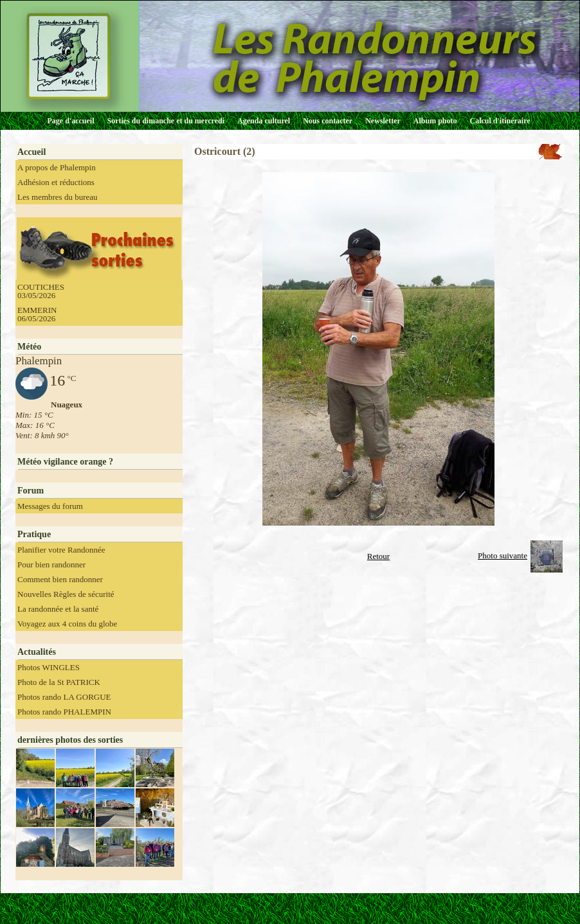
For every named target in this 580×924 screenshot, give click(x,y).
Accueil (32, 152)
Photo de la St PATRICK (59, 682)
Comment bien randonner (60, 579)
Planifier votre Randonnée (61, 550)
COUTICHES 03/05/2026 (41, 291)
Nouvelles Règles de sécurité (66, 594)
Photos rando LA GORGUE (64, 697)
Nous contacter (328, 121)
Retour (378, 556)
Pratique (34, 534)
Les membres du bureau (58, 197)
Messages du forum (50, 506)
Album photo (435, 121)
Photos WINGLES (49, 667)
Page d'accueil (71, 121)
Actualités (37, 652)
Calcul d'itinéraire (500, 121)
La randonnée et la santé (58, 609)
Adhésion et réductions (56, 182)
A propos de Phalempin (57, 167)
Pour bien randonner (51, 564)
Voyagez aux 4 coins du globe (67, 624)
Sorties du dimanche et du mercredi (166, 121)
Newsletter (383, 121)
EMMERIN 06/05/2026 (37, 314)
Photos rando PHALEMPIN (64, 712)
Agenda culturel (264, 121)
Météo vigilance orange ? (65, 462)
